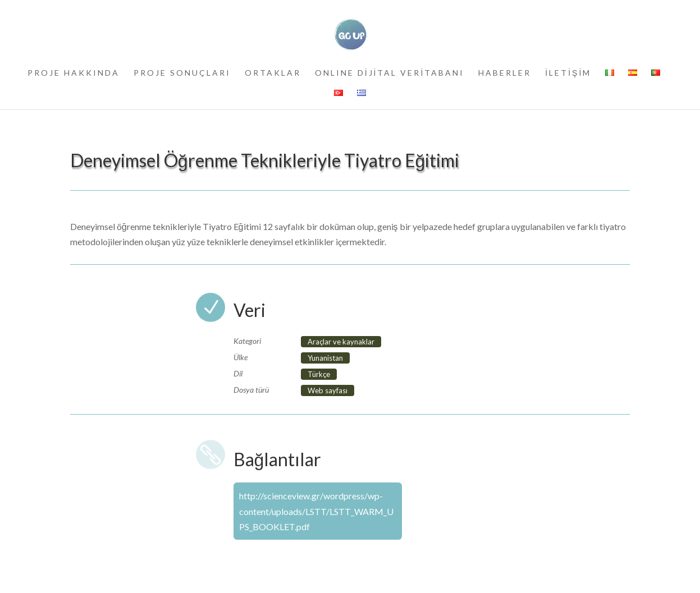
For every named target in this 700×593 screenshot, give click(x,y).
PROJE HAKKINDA (74, 73)
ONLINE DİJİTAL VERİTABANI (390, 73)
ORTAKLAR (273, 73)
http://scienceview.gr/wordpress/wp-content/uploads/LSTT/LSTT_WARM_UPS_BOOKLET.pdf (316, 511)
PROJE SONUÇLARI (182, 73)
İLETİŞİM (568, 73)
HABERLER (505, 73)
